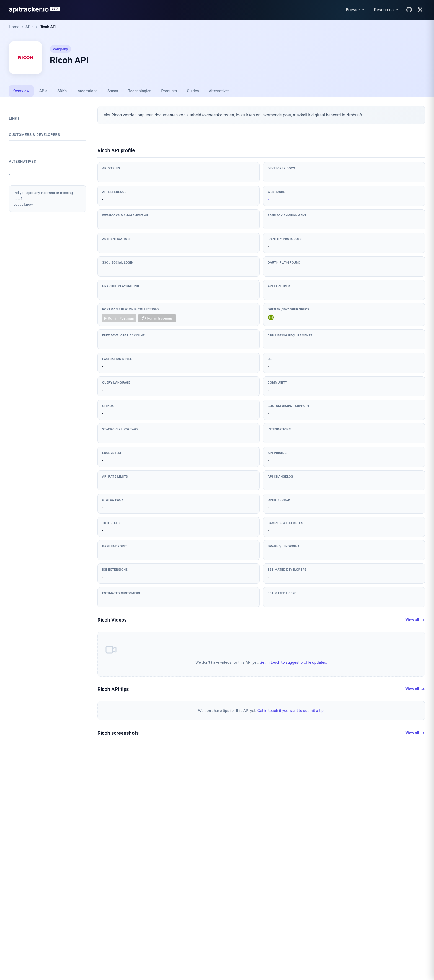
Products (169, 91)
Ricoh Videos (112, 620)
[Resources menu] (387, 10)
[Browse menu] (355, 10)
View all (415, 620)
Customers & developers (34, 135)
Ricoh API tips (113, 689)
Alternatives (219, 91)
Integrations (87, 91)
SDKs (62, 91)
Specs (113, 91)
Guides (193, 91)
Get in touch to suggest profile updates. (293, 662)
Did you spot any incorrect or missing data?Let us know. (43, 199)
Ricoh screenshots (118, 733)
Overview (21, 91)
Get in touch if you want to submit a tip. (291, 711)
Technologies (140, 91)
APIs (29, 27)
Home (14, 27)
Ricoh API (48, 27)
